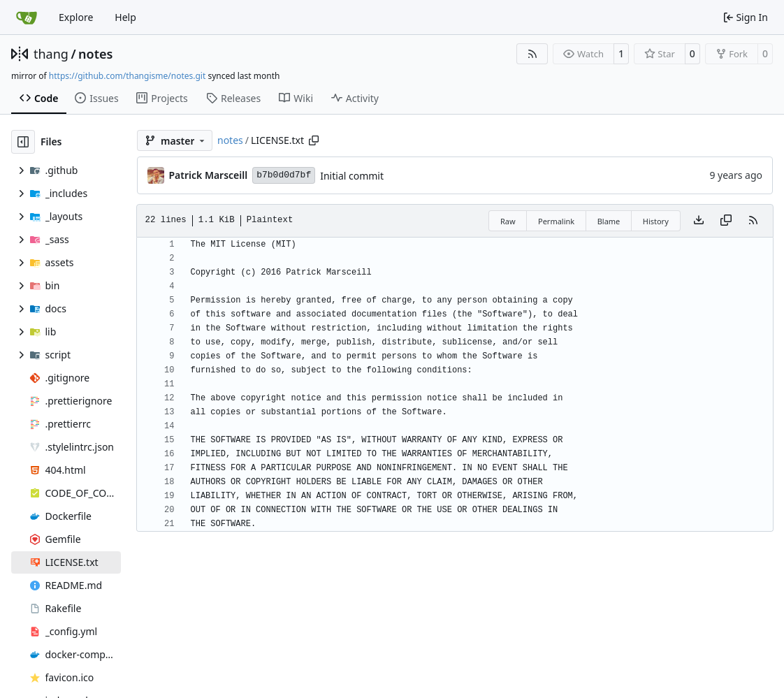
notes (95, 54)
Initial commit (352, 176)
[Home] (27, 17)
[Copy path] (314, 140)
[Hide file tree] (23, 142)
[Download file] (699, 221)
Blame (609, 221)
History (656, 221)
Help (125, 17)
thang (51, 54)
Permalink (556, 221)
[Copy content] (726, 221)
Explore (76, 17)
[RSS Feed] (532, 54)
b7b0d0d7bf (284, 175)
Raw (508, 221)
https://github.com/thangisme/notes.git (127, 76)
